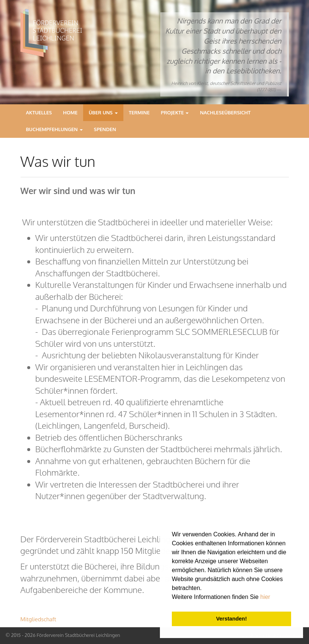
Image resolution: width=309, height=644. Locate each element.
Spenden (105, 129)
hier (265, 597)
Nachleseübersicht (225, 112)
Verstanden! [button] (231, 619)
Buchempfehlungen (54, 129)
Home (70, 112)
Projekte (175, 112)
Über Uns (103, 112)
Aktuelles (39, 112)
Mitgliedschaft (38, 619)
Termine (139, 112)
